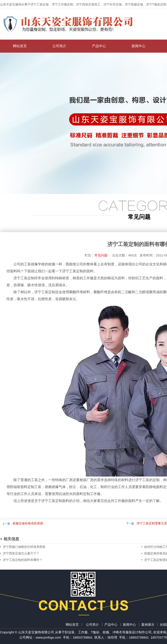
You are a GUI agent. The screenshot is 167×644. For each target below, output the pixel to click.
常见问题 (103, 255)
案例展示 (148, 625)
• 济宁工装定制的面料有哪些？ (21, 560)
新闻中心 (139, 46)
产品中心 (99, 46)
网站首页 (20, 46)
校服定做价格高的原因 (28, 523)
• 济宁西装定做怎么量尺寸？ (20, 553)
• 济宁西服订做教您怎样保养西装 (23, 547)
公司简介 (59, 46)
